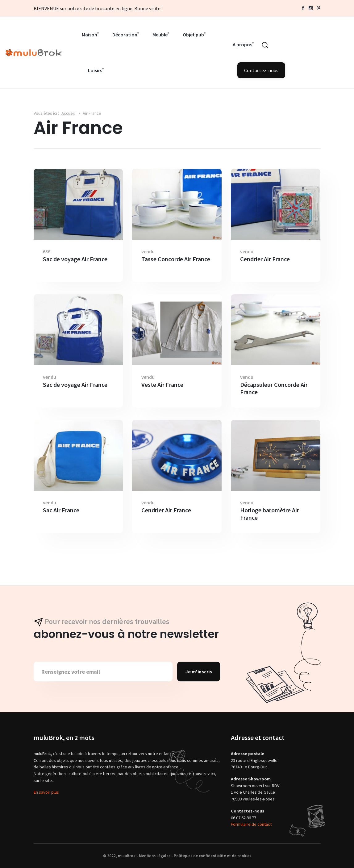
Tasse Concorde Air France (176, 259)
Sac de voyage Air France (75, 259)
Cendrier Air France (265, 259)
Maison (90, 35)
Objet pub (193, 35)
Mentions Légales (155, 856)
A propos (242, 44)
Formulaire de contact (251, 824)
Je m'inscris (199, 672)
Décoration (125, 35)
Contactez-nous (261, 70)
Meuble (160, 35)
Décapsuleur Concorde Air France (274, 388)
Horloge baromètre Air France (270, 514)
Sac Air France (61, 510)
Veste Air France (162, 385)
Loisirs (95, 70)
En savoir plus (46, 792)
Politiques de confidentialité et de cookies (212, 856)
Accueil (68, 113)
